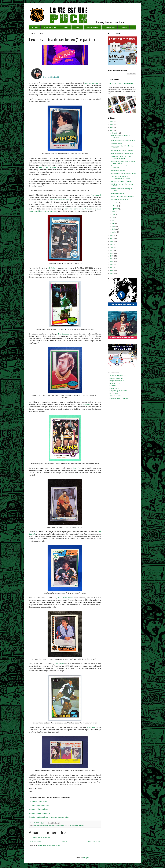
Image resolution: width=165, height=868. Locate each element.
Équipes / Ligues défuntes (118, 391)
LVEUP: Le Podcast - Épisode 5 (122, 181)
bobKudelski (36, 823)
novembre (115, 203)
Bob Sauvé (91, 727)
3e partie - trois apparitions (38, 809)
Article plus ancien (94, 842)
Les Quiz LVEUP (115, 383)
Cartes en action (117, 143)
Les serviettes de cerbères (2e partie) (124, 173)
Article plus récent (35, 842)
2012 (112, 265)
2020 (112, 241)
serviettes (81, 826)
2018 (112, 247)
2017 (112, 250)
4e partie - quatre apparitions (39, 813)
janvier (114, 232)
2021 (112, 239)
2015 (112, 256)
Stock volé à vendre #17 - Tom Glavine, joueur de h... (121, 157)
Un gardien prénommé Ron (120, 199)
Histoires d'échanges (116, 378)
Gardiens (60, 826)
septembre (115, 209)
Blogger (86, 858)
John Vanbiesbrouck (66, 598)
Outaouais (75, 826)
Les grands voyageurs (117, 381)
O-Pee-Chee (67, 826)
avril (113, 223)
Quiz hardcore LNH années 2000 (122, 154)
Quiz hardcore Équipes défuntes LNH (124, 140)
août (113, 212)
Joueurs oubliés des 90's (118, 376)
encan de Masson (91, 83)
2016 (112, 253)
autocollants (45, 826)
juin (113, 217)
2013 (112, 262)
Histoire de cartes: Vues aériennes (123, 196)
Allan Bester (59, 664)
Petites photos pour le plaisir (119, 398)
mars (114, 226)
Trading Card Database (47, 167)
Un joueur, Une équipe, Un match (122, 151)
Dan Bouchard (64, 334)
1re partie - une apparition (38, 801)
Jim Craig (87, 404)
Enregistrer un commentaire (41, 837)
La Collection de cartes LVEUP (120, 84)
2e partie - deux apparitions (39, 805)
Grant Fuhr (77, 468)
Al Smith (52, 268)
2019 (112, 244)
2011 (112, 268)
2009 (112, 273)
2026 (112, 122)
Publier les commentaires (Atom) (49, 845)
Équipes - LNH (114, 388)
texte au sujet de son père (60, 200)
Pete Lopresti (96, 195)
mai (113, 220)
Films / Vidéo (114, 393)
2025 (112, 125)
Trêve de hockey (115, 396)
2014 (112, 259)
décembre (115, 133)
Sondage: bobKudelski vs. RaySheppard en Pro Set (121, 177)
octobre (114, 206)
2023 (112, 130)
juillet (114, 215)
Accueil (65, 842)
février (114, 229)
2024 (112, 127)
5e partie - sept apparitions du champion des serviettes (49, 817)
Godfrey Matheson (118, 193)
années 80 (37, 826)
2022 (112, 236)
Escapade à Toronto (118, 171)
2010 (112, 271)
